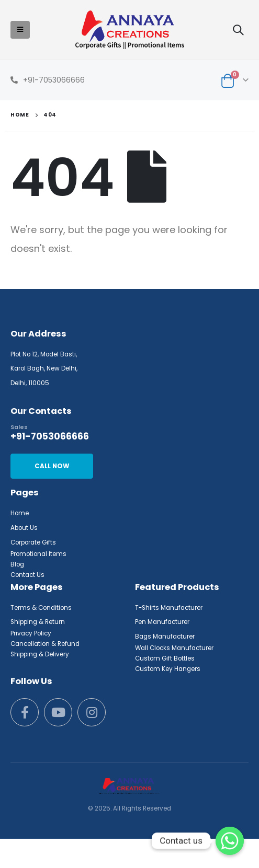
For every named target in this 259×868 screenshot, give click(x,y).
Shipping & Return (38, 622)
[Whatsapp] (230, 841)
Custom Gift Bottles (165, 658)
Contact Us (27, 575)
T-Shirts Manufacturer (169, 608)
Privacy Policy (31, 633)
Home (20, 513)
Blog (17, 564)
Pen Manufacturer (162, 622)
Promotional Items (38, 554)
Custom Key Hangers (168, 669)
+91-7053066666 (54, 80)
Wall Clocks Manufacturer (174, 648)
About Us (24, 528)
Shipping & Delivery (40, 654)
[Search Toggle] (238, 30)
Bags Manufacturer (165, 636)
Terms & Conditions (41, 608)
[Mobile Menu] (20, 30)
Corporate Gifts (33, 542)
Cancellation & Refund (45, 644)
